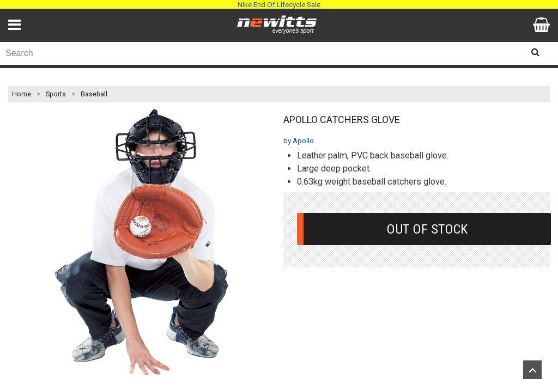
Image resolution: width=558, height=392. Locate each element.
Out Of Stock (427, 229)
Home (22, 94)
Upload (532, 370)
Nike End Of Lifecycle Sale (279, 4)
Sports (56, 94)
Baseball (94, 94)
